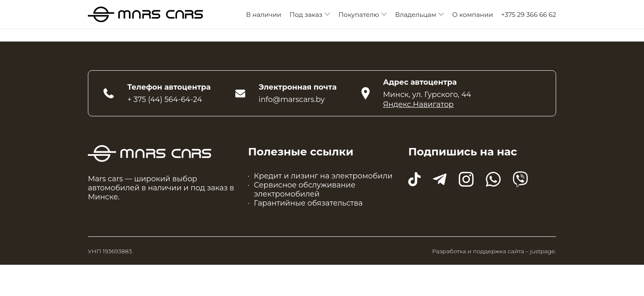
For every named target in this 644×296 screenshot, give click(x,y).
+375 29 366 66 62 (529, 15)
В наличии (264, 15)
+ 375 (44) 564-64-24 (165, 99)
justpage (542, 251)
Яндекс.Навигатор (419, 104)
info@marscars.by (292, 99)
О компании (473, 15)
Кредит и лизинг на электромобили (323, 176)
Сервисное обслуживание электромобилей (305, 190)
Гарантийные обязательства (308, 203)
